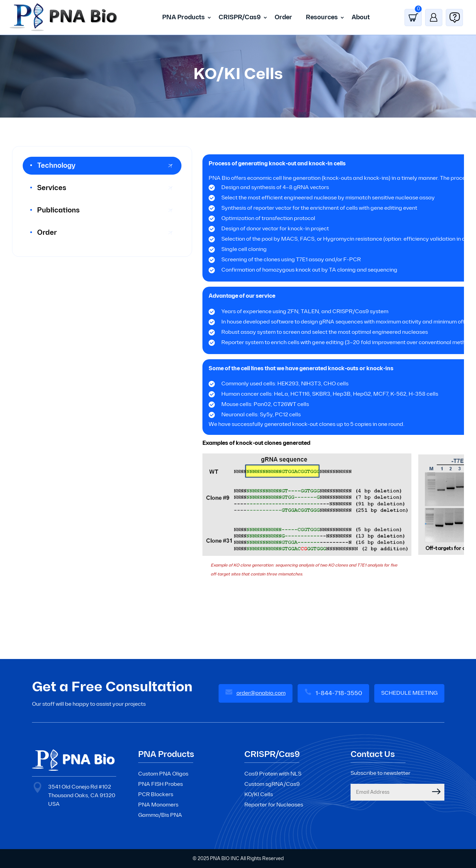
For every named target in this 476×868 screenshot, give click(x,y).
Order (283, 17)
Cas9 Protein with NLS (273, 774)
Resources (322, 17)
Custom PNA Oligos (163, 774)
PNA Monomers (158, 805)
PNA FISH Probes (160, 784)
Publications (58, 210)
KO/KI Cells (259, 795)
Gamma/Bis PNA (160, 815)
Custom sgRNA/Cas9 (272, 784)
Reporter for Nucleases (274, 805)
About (361, 17)
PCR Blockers (156, 795)
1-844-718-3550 (339, 693)
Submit (431, 791)
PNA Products (184, 17)
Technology (56, 166)
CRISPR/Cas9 (240, 17)
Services (52, 188)
